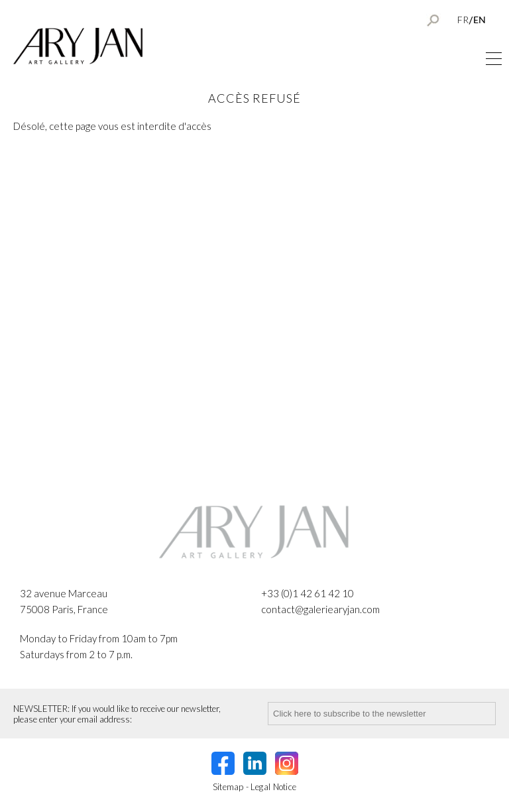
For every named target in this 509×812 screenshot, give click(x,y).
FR (463, 20)
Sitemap (228, 787)
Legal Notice (274, 787)
